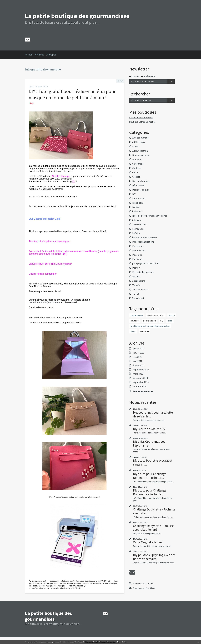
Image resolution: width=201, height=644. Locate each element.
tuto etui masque (109, 583)
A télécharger (67, 581)
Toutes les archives (143, 391)
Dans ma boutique (141, 181)
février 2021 (139, 365)
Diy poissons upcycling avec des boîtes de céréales (154, 557)
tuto (170, 321)
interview (137, 220)
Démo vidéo (138, 185)
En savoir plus (122, 642)
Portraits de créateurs (143, 272)
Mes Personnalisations (143, 242)
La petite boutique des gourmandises (77, 16)
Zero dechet (138, 298)
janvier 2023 (139, 349)
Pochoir (136, 268)
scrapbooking (139, 281)
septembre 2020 (141, 370)
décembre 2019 (140, 378)
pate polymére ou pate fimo (146, 263)
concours (145, 331)
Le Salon (136, 233)
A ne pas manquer (141, 138)
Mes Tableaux (139, 250)
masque (70, 583)
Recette (136, 276)
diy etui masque (35, 583)
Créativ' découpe (61, 176)
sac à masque (95, 583)
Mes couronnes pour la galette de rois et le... (153, 414)
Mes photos (138, 246)
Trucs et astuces (140, 290)
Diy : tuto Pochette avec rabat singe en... (153, 462)
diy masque (48, 583)
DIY (102, 581)
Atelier (135, 146)
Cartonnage (79, 581)
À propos (51, 55)
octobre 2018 (139, 386)
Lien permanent (37, 581)
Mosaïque (137, 255)
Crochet (136, 177)
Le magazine (138, 229)
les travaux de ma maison (145, 237)
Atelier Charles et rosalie (141, 118)
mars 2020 (138, 374)
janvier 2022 (139, 353)
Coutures (137, 168)
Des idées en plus (92, 581)
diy (162, 321)
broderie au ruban (156, 315)
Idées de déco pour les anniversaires (150, 216)
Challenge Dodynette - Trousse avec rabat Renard (153, 528)
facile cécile (137, 315)
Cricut (135, 172)
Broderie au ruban (141, 155)
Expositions (138, 203)
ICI (74, 181)
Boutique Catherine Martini (142, 122)
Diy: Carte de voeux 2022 (149, 429)
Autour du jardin (140, 151)
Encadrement (139, 198)
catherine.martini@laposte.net (45, 302)
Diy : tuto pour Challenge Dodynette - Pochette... (150, 476)
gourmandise (149, 321)
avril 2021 (138, 361)
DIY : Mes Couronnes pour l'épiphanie (150, 443)
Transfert (137, 285)
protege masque (81, 583)
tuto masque (59, 586)
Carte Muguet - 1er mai (148, 542)
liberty (172, 315)
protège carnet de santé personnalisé (150, 326)
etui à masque (60, 583)
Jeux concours (139, 224)
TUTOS (107, 581)
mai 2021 (137, 357)
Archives (39, 55)
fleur (133, 331)
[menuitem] (30, 55)
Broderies (137, 159)
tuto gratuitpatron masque (41, 586)
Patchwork (137, 259)
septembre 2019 (141, 382)
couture (135, 321)
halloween (137, 211)
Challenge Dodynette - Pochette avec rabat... (154, 511)
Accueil (29, 55)
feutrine (136, 207)
